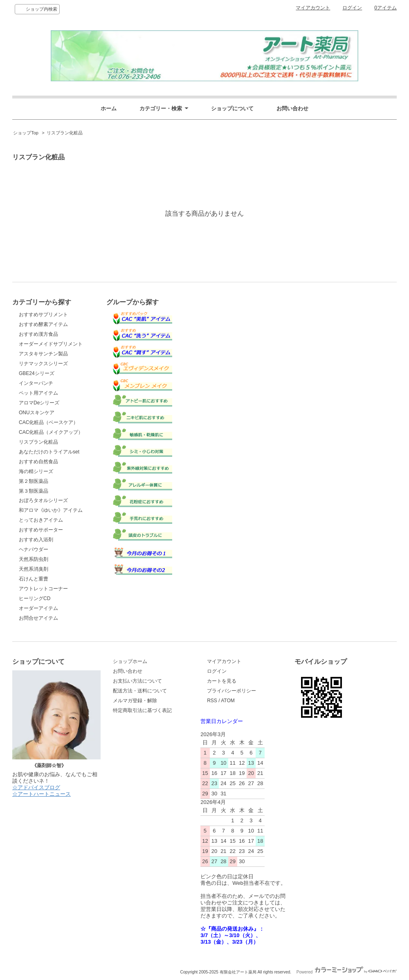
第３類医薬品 (34, 491)
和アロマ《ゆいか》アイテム (51, 510)
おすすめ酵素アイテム (43, 324)
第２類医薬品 (34, 481)
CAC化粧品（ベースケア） (48, 422)
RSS (212, 701)
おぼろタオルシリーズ (43, 500)
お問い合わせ (292, 108)
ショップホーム (130, 661)
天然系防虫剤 (34, 559)
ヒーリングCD (35, 598)
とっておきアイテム (41, 520)
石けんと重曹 (34, 579)
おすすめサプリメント (43, 315)
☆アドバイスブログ (36, 787)
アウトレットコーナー (43, 589)
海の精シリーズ (36, 471)
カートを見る (222, 681)
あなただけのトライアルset (49, 452)
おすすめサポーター (41, 530)
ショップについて (232, 108)
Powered (347, 972)
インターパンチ (36, 383)
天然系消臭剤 (34, 569)
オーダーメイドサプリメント (51, 344)
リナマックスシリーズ (43, 364)
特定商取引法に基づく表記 (142, 710)
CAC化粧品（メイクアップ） (51, 432)
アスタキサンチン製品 (43, 354)
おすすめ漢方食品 (38, 334)
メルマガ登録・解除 (135, 701)
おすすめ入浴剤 (36, 540)
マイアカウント (313, 8)
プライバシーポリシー (231, 691)
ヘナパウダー (34, 549)
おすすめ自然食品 (38, 462)
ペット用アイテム (38, 393)
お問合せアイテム (38, 618)
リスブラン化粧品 (65, 133)
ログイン (352, 8)
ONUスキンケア (37, 413)
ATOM (228, 701)
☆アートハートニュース (42, 794)
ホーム (109, 108)
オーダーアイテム (38, 608)
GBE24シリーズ (37, 373)
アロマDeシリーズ (39, 403)
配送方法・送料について (140, 691)
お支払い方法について (137, 681)
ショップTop (26, 133)
